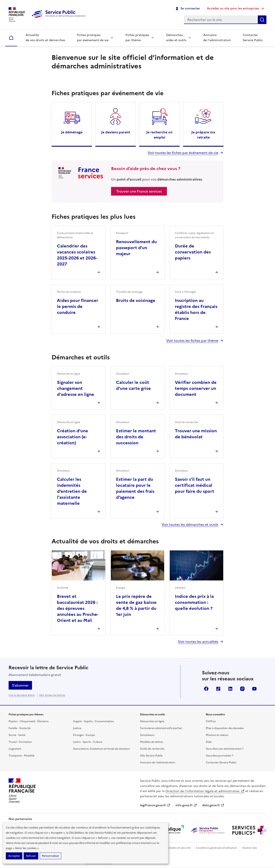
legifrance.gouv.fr (155, 805)
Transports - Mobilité (21, 756)
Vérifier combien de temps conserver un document (196, 388)
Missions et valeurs (217, 735)
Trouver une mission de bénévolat (196, 434)
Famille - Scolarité (20, 728)
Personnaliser (50, 856)
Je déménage (72, 132)
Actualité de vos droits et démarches (45, 38)
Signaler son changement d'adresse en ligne (76, 388)
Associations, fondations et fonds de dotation (101, 749)
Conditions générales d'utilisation (216, 848)
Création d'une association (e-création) (73, 437)
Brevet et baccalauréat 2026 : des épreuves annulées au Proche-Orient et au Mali (78, 608)
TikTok (218, 689)
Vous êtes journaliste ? (219, 756)
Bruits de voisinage (136, 300)
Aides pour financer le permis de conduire (78, 306)
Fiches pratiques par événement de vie (93, 38)
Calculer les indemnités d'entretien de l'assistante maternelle (72, 491)
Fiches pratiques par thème (137, 38)
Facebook (206, 689)
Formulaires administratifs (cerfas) (161, 728)
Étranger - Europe (84, 735)
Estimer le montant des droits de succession (136, 437)
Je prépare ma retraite (203, 135)
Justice (77, 728)
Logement (15, 749)
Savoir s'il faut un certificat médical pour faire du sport (195, 485)
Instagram (242, 689)
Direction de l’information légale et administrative (205, 791)
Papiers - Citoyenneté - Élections (29, 721)
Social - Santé (17, 735)
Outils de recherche (152, 749)
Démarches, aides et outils (176, 38)
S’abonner (20, 685)
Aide (209, 742)
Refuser (31, 856)
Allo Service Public (151, 756)
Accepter (14, 856)
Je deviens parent (116, 132)
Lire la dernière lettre (22, 695)
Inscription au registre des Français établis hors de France (196, 309)
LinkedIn (230, 689)
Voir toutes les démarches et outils (190, 524)
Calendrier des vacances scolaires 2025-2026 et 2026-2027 (77, 255)
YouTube (254, 689)
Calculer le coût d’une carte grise (133, 385)
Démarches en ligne (152, 721)
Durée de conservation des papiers (193, 252)
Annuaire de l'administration (158, 763)
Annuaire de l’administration (217, 38)
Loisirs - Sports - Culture (88, 742)
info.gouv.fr (186, 805)
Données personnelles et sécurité (170, 848)
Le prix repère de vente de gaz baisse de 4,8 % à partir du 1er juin (136, 605)
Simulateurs (147, 735)
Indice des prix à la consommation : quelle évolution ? (194, 602)
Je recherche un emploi (159, 135)
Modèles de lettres (152, 742)
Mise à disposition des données (225, 728)
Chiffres (211, 721)
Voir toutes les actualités (198, 642)
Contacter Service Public (253, 38)
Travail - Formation (20, 742)
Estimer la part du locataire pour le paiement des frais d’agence (135, 488)
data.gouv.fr (213, 805)
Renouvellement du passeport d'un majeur (136, 248)
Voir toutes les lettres (52, 695)
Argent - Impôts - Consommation (93, 721)
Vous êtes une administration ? (225, 749)
